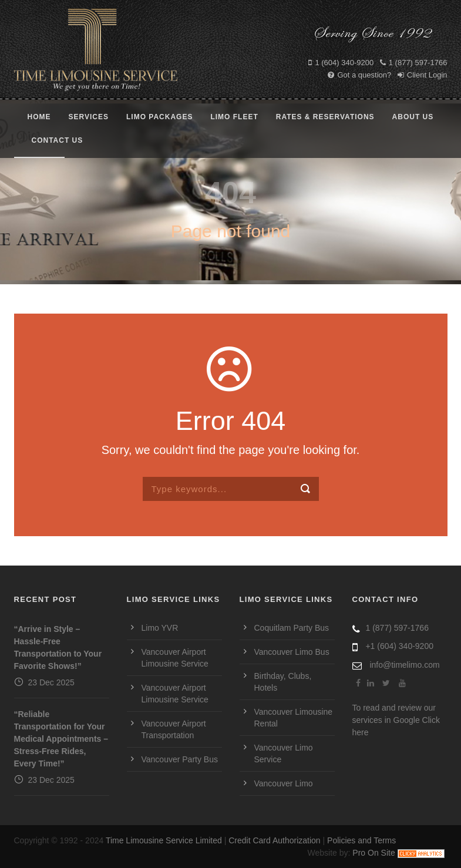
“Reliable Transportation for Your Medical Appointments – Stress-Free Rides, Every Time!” (61, 739)
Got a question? (359, 75)
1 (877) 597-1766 (414, 63)
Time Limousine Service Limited (164, 840)
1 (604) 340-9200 (341, 63)
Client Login (423, 75)
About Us (413, 117)
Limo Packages (159, 117)
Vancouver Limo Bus (292, 652)
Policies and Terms (361, 840)
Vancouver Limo (284, 783)
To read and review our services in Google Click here (396, 720)
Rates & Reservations (325, 117)
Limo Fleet (234, 117)
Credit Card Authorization (274, 840)
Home (39, 117)
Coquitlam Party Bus (292, 628)
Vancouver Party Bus (180, 759)
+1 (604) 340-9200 (399, 646)
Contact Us (58, 140)
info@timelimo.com (404, 665)
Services (89, 117)
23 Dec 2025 (51, 682)
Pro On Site (373, 853)
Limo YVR (160, 628)
